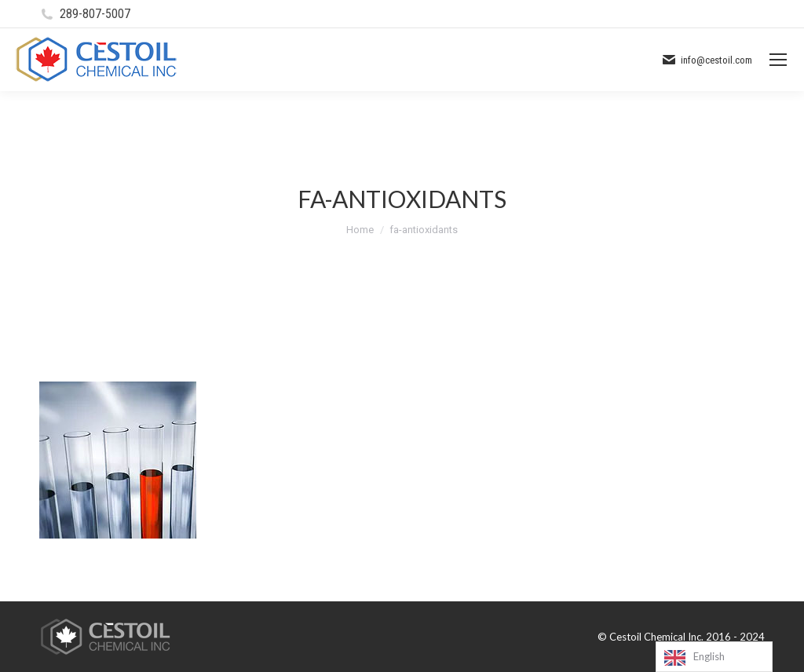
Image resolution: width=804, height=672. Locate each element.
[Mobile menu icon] (778, 60)
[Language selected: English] (714, 657)
